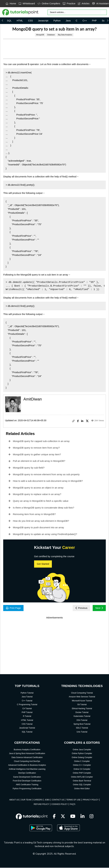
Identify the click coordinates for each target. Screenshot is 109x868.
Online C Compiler (82, 762)
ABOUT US (14, 800)
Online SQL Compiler (82, 785)
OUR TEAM (26, 800)
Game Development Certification (27, 777)
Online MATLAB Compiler (82, 777)
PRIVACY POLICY (91, 800)
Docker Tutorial (82, 713)
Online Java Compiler (82, 750)
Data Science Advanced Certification (27, 758)
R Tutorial (27, 717)
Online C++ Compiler (82, 766)
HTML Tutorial (27, 721)
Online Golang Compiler (82, 758)
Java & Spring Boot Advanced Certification (27, 754)
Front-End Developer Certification (27, 781)
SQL (9, 21)
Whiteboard (27, 3)
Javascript (43, 21)
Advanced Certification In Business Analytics (27, 766)
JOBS (47, 800)
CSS (30, 21)
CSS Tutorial (27, 724)
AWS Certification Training (27, 785)
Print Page (14, 608)
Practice (69, 3)
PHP (94, 21)
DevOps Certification (27, 773)
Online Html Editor (82, 789)
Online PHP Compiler (82, 773)
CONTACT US (58, 800)
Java (68, 21)
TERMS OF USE (73, 800)
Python (57, 21)
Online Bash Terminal (82, 781)
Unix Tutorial (82, 732)
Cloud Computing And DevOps (27, 762)
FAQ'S (73, 805)
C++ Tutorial (27, 701)
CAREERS (38, 800)
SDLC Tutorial (82, 728)
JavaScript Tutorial (27, 728)
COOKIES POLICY (60, 805)
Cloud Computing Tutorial (82, 693)
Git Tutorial (82, 705)
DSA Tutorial (82, 721)
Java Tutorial (27, 697)
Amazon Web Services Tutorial (82, 697)
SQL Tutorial (27, 732)
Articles (84, 3)
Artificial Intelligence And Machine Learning (27, 769)
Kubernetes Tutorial (82, 717)
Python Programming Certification (27, 789)
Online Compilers (49, 3)
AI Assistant (100, 3)
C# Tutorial (27, 709)
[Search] (77, 12)
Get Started (43, 564)
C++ (85, 21)
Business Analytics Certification (27, 750)
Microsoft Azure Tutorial (82, 701)
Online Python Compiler (82, 754)
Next (99, 608)
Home (11, 3)
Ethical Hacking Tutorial (82, 709)
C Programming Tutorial (27, 705)
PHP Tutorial (27, 713)
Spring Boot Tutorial (82, 724)
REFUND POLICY (42, 805)
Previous (80, 608)
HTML (20, 21)
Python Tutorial (27, 693)
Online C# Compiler (82, 769)
